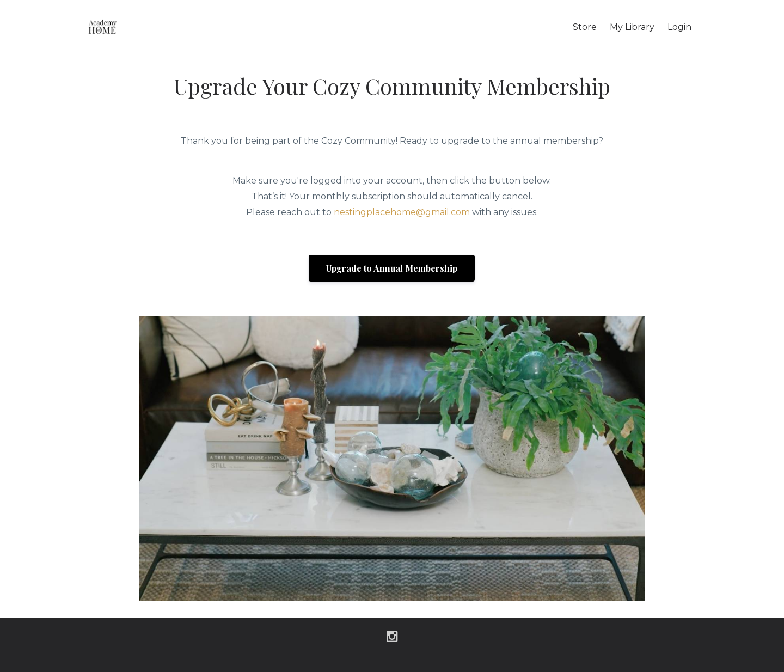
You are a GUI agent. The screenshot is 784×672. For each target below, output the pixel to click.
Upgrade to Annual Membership (392, 268)
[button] (392, 268)
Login (679, 27)
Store (585, 27)
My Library (632, 27)
